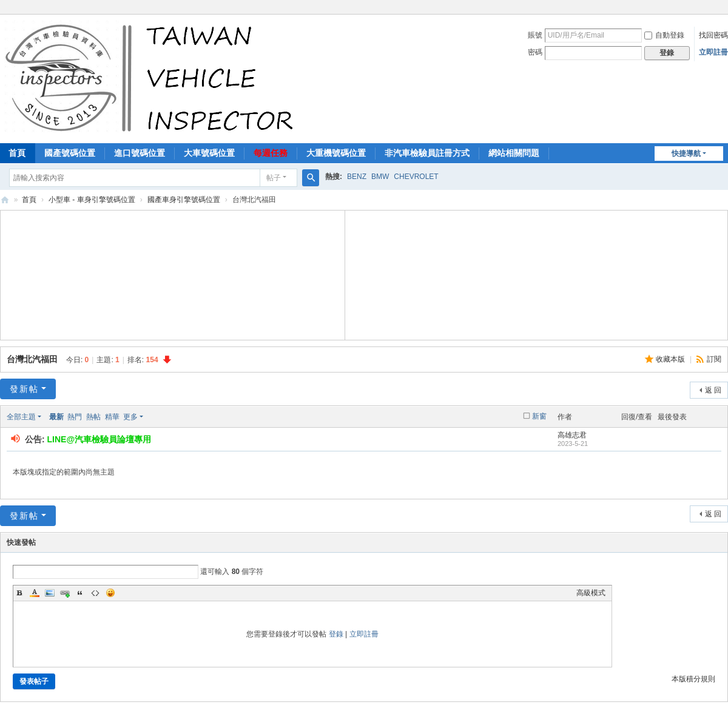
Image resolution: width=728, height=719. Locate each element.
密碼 (535, 52)
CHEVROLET (416, 177)
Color (35, 593)
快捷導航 (686, 154)
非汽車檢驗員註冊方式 (427, 153)
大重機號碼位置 (336, 153)
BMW (380, 177)
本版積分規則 (693, 679)
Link (65, 593)
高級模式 (591, 593)
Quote (80, 593)
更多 (130, 417)
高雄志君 (572, 435)
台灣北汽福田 (32, 359)
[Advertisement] (173, 274)
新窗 (539, 416)
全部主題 (21, 417)
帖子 (274, 178)
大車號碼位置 (209, 153)
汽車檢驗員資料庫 (5, 200)
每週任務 (271, 153)
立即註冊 (713, 52)
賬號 (535, 35)
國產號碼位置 (70, 153)
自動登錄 (664, 35)
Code (95, 593)
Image (50, 593)
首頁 (29, 200)
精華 (112, 417)
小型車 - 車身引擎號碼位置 (92, 200)
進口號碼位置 (140, 153)
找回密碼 (713, 35)
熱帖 (93, 417)
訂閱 (714, 359)
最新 (56, 417)
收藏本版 (671, 359)
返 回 (713, 390)
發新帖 (24, 389)
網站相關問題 (514, 153)
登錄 (336, 634)
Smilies (110, 593)
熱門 (75, 417)
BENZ (357, 177)
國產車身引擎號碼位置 (184, 200)
